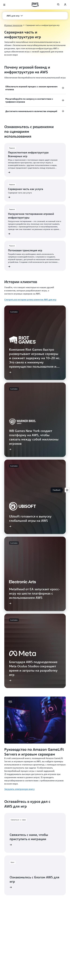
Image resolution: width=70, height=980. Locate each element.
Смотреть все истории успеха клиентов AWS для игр (30, 300)
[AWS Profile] (65, 5)
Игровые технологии (13, 25)
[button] (15, 16)
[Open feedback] (67, 490)
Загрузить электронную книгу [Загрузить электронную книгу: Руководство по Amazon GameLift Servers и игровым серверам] (19, 789)
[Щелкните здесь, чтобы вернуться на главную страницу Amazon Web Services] (35, 5)
